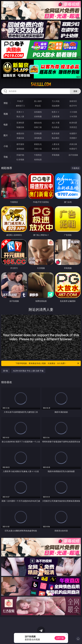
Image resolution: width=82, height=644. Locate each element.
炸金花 (38, 106)
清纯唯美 (38, 138)
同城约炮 (20, 155)
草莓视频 (56, 155)
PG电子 (20, 101)
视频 (6, 114)
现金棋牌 (56, 106)
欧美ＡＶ (56, 112)
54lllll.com (41, 84)
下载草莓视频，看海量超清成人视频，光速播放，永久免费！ (47, 363)
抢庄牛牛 (73, 106)
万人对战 (56, 101)
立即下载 (60, 638)
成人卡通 (56, 123)
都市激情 (20, 144)
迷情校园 (20, 149)
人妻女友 (56, 144)
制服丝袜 (20, 127)
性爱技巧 (73, 149)
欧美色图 (56, 133)
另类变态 (73, 127)
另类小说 (38, 149)
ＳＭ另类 (73, 116)
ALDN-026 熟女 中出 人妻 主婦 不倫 (28, 371)
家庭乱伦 (38, 144)
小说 (6, 146)
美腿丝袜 (20, 138)
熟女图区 (56, 138)
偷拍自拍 (38, 123)
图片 (6, 135)
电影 (6, 125)
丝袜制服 (38, 116)
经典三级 (38, 127)
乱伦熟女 (56, 127)
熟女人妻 (20, 116)
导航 (6, 157)
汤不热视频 (73, 155)
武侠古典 (73, 144)
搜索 (75, 91)
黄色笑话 (56, 149)
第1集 (6, 371)
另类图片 (73, 138)
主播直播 (56, 116)
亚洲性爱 (20, 123)
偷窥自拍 (20, 133)
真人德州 (38, 101)
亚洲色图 (38, 133)
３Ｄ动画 (73, 112)
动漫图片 (73, 133)
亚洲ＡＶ (20, 112)
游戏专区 (73, 101)
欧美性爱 (73, 123)
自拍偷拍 (38, 112)
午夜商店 (38, 155)
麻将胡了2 (20, 106)
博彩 (6, 103)
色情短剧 (38, 159)
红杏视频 (20, 159)
